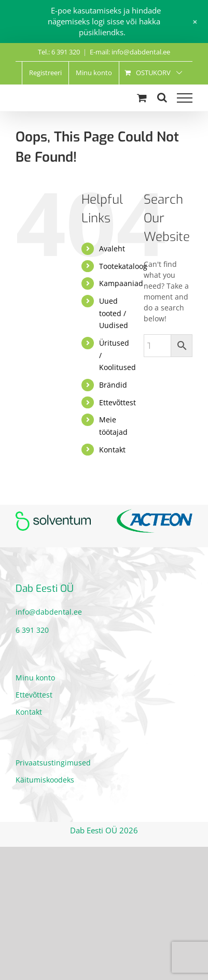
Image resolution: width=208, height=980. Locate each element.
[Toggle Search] (162, 97)
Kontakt (112, 450)
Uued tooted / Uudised (114, 313)
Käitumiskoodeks (45, 780)
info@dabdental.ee (49, 612)
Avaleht (112, 248)
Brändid (113, 385)
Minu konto (35, 678)
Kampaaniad (121, 283)
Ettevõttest (117, 402)
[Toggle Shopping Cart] (142, 98)
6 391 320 (32, 630)
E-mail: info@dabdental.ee (130, 52)
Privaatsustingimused (53, 763)
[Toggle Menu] (185, 98)
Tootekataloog (123, 266)
